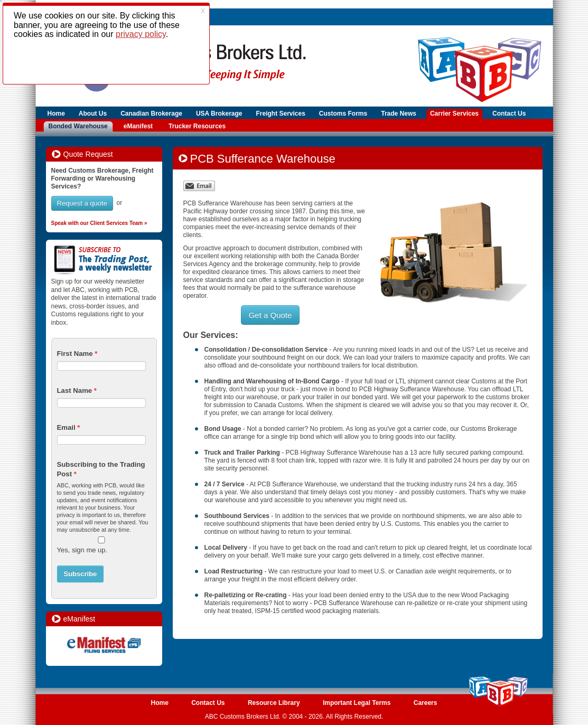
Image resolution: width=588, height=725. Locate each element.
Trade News (399, 114)
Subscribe (81, 574)
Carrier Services (454, 114)
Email (66, 427)
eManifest (138, 126)
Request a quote (82, 203)
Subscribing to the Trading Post (101, 469)
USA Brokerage (219, 114)
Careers (426, 703)
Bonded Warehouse (78, 126)
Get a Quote (270, 315)
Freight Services (280, 114)
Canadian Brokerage (151, 114)
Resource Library (274, 703)
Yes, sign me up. (82, 550)
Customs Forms (343, 114)
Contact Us (509, 114)
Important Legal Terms (357, 703)
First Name (75, 354)
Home (56, 114)
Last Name (75, 390)
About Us (93, 114)
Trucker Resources (197, 126)
